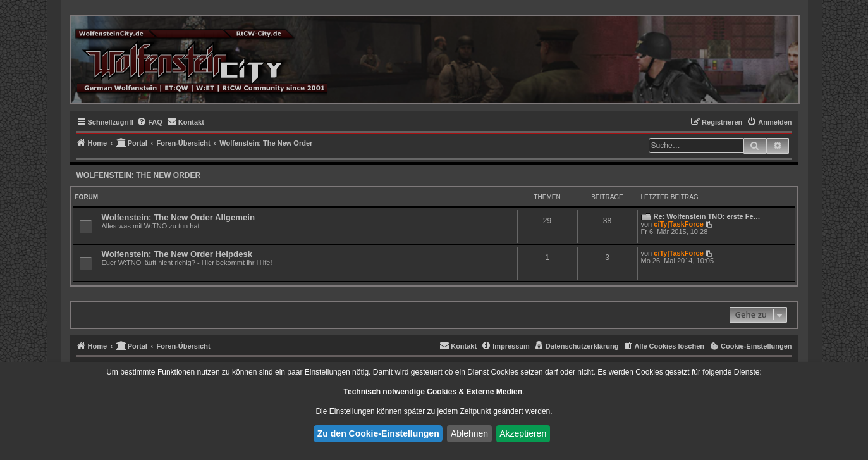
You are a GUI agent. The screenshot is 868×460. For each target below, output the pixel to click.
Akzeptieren (523, 433)
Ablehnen (469, 433)
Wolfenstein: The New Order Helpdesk (177, 254)
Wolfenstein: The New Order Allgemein (179, 217)
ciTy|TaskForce (678, 224)
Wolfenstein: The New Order (139, 175)
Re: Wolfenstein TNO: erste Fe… (707, 216)
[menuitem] (150, 122)
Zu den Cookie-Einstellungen (378, 433)
